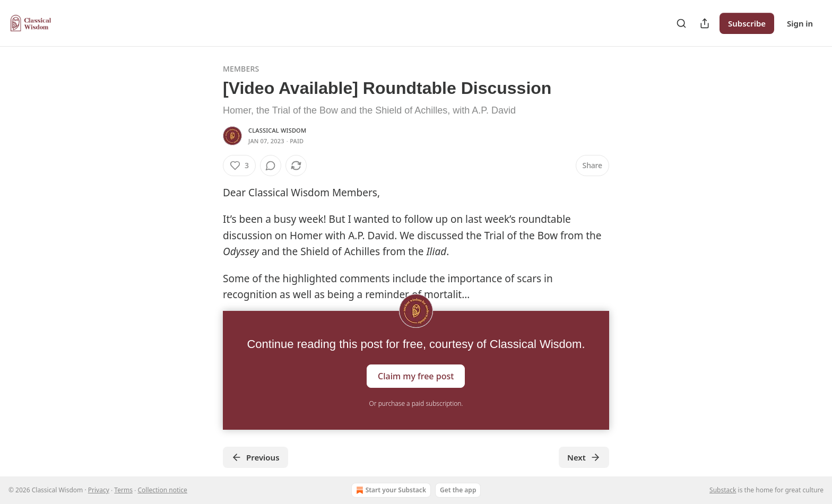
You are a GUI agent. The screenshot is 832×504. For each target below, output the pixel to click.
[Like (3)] (239, 166)
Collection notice (162, 490)
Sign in (800, 23)
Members (241, 69)
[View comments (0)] (271, 166)
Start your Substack (390, 490)
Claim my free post (416, 376)
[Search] (681, 23)
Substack (723, 490)
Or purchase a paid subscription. (416, 403)
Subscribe (747, 23)
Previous (255, 457)
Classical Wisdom (277, 130)
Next (584, 457)
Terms (123, 490)
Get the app (458, 490)
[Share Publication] (705, 23)
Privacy (99, 490)
